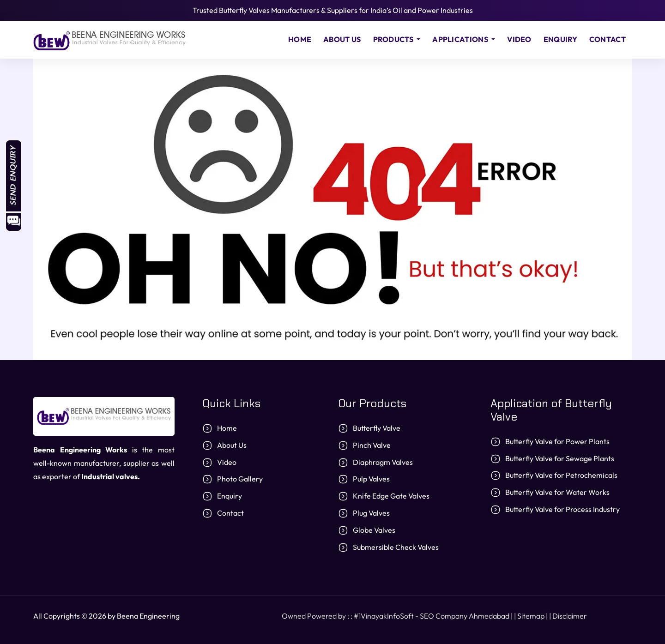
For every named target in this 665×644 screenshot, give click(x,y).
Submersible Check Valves (396, 547)
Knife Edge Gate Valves (391, 496)
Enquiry (560, 39)
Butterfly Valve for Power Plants (557, 441)
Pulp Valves (371, 479)
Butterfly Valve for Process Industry (562, 509)
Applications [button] (461, 39)
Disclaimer (570, 616)
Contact (608, 39)
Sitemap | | (535, 616)
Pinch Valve (372, 445)
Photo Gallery (240, 479)
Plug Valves (371, 513)
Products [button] (394, 39)
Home (300, 39)
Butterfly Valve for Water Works (557, 492)
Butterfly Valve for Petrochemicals (561, 475)
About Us (342, 39)
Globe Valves (374, 530)
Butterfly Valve (377, 428)
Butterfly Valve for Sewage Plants (560, 458)
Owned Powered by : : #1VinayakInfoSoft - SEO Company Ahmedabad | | (399, 616)
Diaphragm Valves (383, 462)
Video (519, 39)
